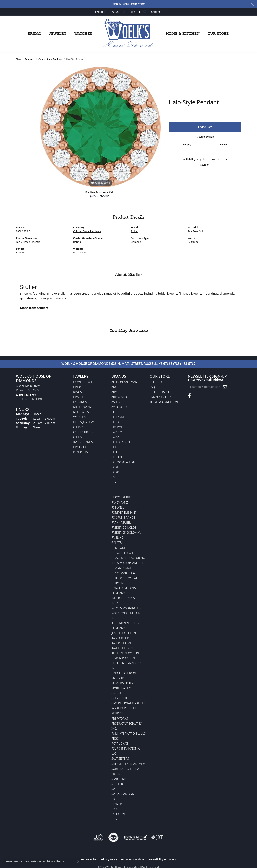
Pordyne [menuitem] (118, 713)
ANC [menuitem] (114, 387)
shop (19, 59)
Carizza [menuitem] (117, 432)
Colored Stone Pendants (50, 59)
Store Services (161, 392)
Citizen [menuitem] (117, 457)
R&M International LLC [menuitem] (128, 733)
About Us (157, 382)
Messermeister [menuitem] (122, 683)
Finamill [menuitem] (118, 507)
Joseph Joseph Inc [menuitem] (124, 633)
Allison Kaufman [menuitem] (124, 382)
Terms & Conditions (165, 402)
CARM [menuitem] (115, 437)
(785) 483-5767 (99, 197)
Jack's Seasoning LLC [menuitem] (127, 608)
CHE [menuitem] (114, 447)
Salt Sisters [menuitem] (120, 759)
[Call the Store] (26, 395)
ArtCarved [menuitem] (119, 397)
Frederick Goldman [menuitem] (126, 533)
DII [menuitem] (113, 492)
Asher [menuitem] (116, 402)
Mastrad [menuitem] (118, 678)
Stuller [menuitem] (117, 784)
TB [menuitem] (113, 799)
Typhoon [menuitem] (118, 814)
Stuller (134, 231)
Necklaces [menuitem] (81, 412)
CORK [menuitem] (115, 472)
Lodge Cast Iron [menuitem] (124, 673)
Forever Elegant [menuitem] (124, 512)
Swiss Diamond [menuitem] (123, 794)
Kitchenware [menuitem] (83, 407)
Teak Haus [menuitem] (119, 804)
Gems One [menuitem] (119, 548)
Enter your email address (206, 379)
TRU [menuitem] (114, 809)
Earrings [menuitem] (80, 402)
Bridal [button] (34, 34)
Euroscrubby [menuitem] (121, 497)
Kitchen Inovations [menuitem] (126, 653)
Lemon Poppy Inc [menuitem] (124, 658)
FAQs (153, 387)
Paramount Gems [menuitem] (124, 708)
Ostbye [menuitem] (117, 693)
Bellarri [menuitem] (118, 417)
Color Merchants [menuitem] (125, 462)
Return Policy (89, 859)
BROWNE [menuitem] (117, 427)
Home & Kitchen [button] (183, 34)
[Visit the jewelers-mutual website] (135, 837)
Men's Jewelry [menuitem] (84, 422)
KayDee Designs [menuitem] (123, 648)
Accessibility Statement (162, 859)
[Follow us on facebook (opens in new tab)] (189, 396)
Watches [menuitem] (80, 417)
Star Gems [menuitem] (119, 779)
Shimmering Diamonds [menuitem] (128, 764)
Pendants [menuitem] (81, 452)
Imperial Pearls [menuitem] (123, 598)
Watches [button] (83, 34)
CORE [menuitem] (115, 467)
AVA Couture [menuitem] (121, 407)
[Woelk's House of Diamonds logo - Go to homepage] (128, 34)
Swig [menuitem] (115, 789)
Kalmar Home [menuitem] (121, 643)
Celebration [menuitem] (121, 442)
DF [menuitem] (113, 487)
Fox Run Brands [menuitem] (123, 517)
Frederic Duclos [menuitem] (124, 528)
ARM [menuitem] (114, 392)
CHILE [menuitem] (115, 452)
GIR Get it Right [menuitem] (123, 553)
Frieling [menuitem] (118, 538)
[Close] (252, 4)
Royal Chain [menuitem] (120, 744)
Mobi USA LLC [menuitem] (121, 688)
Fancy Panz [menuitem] (120, 502)
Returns (223, 145)
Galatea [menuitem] (117, 543)
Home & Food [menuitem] (83, 382)
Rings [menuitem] (78, 392)
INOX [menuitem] (115, 603)
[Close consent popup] (78, 862)
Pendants (30, 59)
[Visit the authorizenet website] (114, 837)
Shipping (187, 145)
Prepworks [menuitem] (120, 718)
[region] (100, 127)
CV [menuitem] (113, 477)
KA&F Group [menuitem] (120, 638)
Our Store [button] (218, 34)
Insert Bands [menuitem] (83, 442)
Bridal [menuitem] (78, 387)
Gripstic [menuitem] (118, 583)
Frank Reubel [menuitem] (121, 523)
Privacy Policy (160, 397)
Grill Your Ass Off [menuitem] (125, 578)
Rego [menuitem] (115, 739)
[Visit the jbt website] (157, 837)
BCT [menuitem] (114, 412)
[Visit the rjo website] (98, 837)
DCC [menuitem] (114, 482)
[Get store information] (29, 399)
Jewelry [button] (58, 34)
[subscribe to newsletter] (225, 387)
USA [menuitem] (114, 819)
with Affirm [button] (139, 4)
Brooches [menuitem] (81, 447)
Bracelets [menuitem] (81, 397)
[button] (100, 12)
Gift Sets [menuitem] (80, 437)
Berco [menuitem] (116, 422)
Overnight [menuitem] (119, 698)
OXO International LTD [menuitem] (128, 703)
